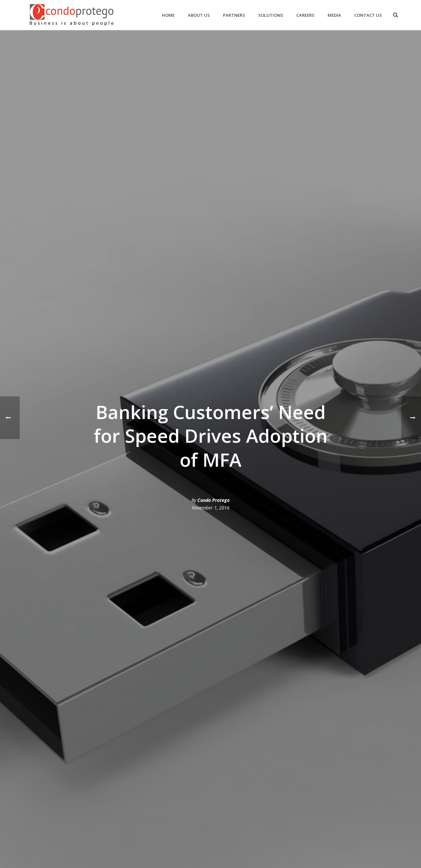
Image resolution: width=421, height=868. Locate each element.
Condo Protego (213, 500)
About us (199, 15)
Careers (305, 15)
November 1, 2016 (211, 508)
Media (334, 15)
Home (168, 15)
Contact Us (368, 15)
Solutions (271, 15)
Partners (234, 15)
